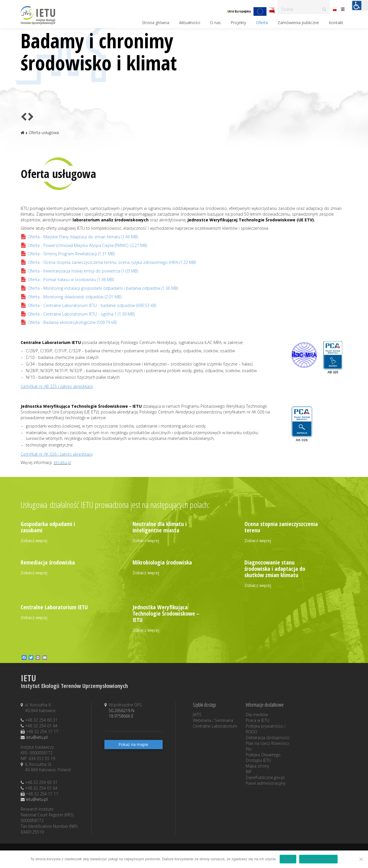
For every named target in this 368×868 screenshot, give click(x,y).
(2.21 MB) (84, 245)
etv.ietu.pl (62, 462)
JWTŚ (197, 715)
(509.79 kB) (69, 322)
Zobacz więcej (34, 541)
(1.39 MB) (78, 314)
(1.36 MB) (67, 280)
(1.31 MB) (68, 254)
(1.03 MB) (79, 271)
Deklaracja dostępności (268, 737)
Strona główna (156, 23)
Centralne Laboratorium (215, 726)
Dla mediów (257, 715)
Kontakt (336, 23)
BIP (249, 772)
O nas (215, 23)
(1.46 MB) (79, 237)
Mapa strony (257, 766)
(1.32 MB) (108, 262)
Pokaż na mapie (133, 744)
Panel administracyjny (266, 783)
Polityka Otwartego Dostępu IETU (263, 758)
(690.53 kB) (88, 305)
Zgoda (288, 859)
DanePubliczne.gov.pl (265, 777)
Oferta (262, 23)
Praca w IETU (258, 720)
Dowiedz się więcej (318, 859)
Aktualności (190, 23)
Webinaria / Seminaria (213, 720)
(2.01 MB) (71, 297)
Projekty (238, 23)
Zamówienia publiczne (298, 23)
